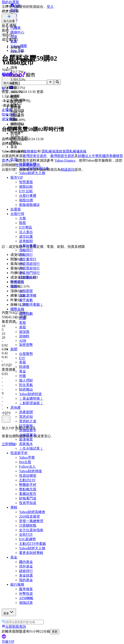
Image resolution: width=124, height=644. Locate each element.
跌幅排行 (26, 255)
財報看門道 (28, 498)
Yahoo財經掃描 (30, 471)
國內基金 (26, 562)
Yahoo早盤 (27, 457)
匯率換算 (26, 589)
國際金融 (17, 309)
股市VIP (17, 177)
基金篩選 (26, 575)
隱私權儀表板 (76, 151)
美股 (23, 323)
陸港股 (24, 367)
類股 (23, 223)
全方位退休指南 (31, 530)
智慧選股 (26, 182)
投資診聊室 (28, 476)
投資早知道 (28, 503)
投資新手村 (19, 453)
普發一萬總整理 (31, 521)
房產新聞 (26, 412)
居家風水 (26, 444)
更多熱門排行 (29, 273)
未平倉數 (26, 300)
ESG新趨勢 (27, 539)
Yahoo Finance (65, 160)
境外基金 (26, 566)
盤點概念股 (28, 489)
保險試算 (26, 603)
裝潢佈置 (26, 439)
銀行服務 (17, 584)
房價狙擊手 (28, 430)
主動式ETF (27, 480)
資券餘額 (26, 241)
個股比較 (26, 187)
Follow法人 (27, 467)
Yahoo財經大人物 (32, 173)
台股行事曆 (28, 196)
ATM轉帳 (26, 598)
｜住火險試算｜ (31, 448)
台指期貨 (26, 291)
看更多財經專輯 (31, 553)
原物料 (24, 336)
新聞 (14, 349)
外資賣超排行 (29, 268)
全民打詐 (26, 535)
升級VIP (8, 642)
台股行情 (17, 214)
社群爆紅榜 (28, 277)
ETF (22, 358)
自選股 (16, 209)
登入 (50, 7)
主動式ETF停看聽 (32, 544)
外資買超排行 (29, 264)
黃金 (23, 371)
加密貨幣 (26, 345)
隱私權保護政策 (54, 151)
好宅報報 (26, 426)
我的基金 (26, 580)
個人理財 (26, 380)
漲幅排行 (26, 250)
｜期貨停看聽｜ (31, 305)
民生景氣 (26, 385)
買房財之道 (28, 421)
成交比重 (26, 236)
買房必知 (26, 417)
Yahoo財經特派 (30, 394)
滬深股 (24, 332)
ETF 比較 (26, 191)
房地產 (16, 408)
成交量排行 (28, 259)
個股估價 (26, 200)
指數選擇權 (28, 295)
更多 (9, 612)
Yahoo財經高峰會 (32, 512)
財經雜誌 (26, 389)
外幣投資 (26, 594)
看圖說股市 (28, 494)
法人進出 (26, 232)
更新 (55, 632)
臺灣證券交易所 (35, 156)
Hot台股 (25, 462)
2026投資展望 (29, 516)
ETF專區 (26, 227)
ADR (23, 341)
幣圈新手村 (28, 485)
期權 (14, 286)
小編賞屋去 (28, 435)
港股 (23, 327)
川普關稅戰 (28, 526)
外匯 (23, 318)
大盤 (23, 218)
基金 (14, 557)
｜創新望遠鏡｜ (31, 403)
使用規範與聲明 (28, 165)
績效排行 (26, 571)
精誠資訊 (68, 169)
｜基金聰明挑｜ (31, 398)
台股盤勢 (26, 354)
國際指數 (26, 314)
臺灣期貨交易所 (62, 156)
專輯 (14, 507)
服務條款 (30, 151)
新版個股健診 (29, 205)
